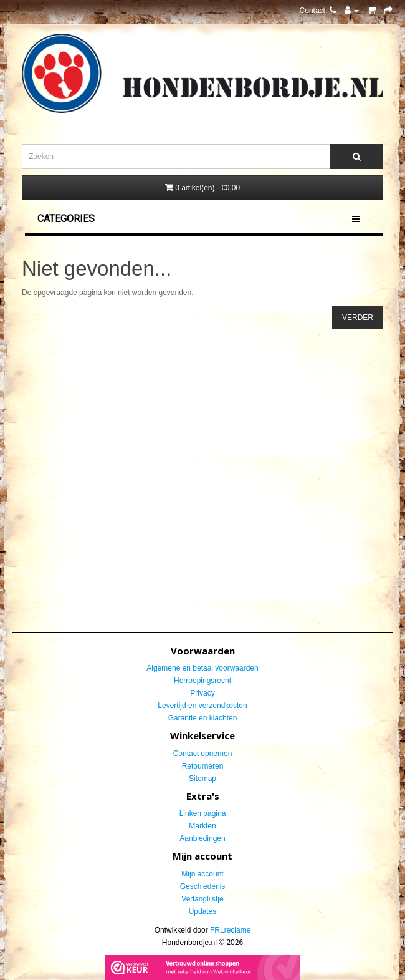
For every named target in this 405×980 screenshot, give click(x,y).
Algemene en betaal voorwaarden (202, 668)
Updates (203, 911)
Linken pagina (203, 813)
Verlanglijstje (202, 899)
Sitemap (202, 779)
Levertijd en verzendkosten (202, 706)
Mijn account (202, 874)
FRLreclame (230, 930)
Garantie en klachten (203, 718)
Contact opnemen (203, 754)
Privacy (202, 693)
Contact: (318, 11)
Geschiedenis (203, 886)
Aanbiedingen (202, 838)
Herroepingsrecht (202, 681)
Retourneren (203, 766)
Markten (202, 826)
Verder (358, 318)
